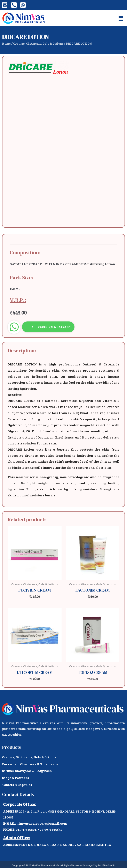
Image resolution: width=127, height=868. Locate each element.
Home (6, 43)
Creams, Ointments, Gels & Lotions (38, 43)
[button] (121, 18)
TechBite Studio (107, 865)
